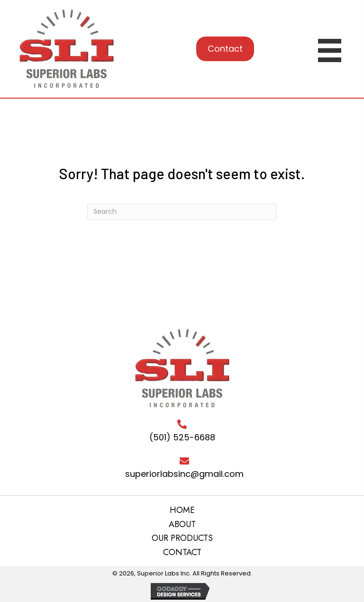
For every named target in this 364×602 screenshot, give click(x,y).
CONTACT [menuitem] (182, 553)
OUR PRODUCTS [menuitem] (182, 538)
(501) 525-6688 (182, 437)
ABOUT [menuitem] (182, 525)
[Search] (182, 212)
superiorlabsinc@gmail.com (184, 474)
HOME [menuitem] (182, 511)
